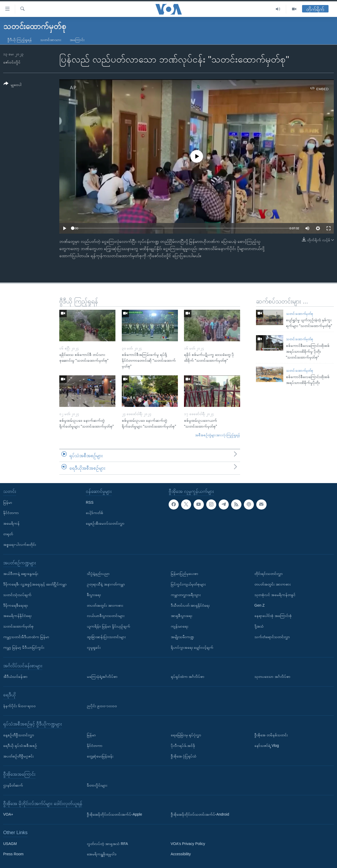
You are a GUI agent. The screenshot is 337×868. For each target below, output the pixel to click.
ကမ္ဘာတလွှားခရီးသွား (186, 595)
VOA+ (8, 814)
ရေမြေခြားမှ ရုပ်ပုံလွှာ (186, 735)
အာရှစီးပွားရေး (181, 616)
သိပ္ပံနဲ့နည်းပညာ (98, 574)
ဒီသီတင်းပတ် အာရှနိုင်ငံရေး (190, 605)
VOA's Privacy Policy (188, 843)
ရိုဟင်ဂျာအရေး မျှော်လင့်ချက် (192, 647)
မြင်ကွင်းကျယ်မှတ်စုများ (188, 584)
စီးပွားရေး (94, 595)
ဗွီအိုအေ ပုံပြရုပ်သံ (184, 756)
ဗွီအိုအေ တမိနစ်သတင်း (271, 735)
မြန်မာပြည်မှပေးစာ (185, 574)
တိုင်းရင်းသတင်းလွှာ (269, 574)
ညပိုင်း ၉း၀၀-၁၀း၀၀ (102, 706)
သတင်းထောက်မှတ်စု (300, 314)
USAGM (10, 843)
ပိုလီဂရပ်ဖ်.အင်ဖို (183, 746)
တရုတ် (8, 534)
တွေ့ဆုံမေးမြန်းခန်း (100, 756)
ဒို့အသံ (259, 626)
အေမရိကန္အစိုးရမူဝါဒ (102, 854)
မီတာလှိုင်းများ (97, 785)
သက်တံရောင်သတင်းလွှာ (272, 637)
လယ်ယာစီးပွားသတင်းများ (106, 616)
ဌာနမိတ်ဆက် (13, 785)
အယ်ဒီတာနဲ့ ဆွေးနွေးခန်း (21, 574)
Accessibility (181, 854)
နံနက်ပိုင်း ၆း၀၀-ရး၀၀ (19, 706)
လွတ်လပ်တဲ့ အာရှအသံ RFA (107, 843)
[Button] (12, 85)
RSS (90, 502)
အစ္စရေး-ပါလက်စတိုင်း (20, 544)
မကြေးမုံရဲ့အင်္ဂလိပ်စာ (102, 676)
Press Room (13, 854)
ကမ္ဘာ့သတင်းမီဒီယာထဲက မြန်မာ (26, 637)
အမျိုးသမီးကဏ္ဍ (182, 637)
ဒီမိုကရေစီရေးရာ (16, 605)
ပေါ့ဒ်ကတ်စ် (95, 513)
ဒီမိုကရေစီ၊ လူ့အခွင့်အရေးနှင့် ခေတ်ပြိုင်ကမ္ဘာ (35, 584)
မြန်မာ (8, 502)
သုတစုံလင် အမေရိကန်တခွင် (275, 595)
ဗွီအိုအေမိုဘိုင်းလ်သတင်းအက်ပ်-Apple (114, 814)
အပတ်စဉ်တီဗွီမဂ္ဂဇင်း (18, 756)
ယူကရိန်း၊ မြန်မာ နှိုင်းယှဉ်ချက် (109, 626)
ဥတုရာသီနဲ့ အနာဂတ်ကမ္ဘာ (106, 584)
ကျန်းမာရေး (179, 626)
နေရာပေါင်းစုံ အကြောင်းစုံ (273, 616)
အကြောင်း (77, 40)
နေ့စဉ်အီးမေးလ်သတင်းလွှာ (105, 523)
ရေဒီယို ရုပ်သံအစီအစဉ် (20, 746)
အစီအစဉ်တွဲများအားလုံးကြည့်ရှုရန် (218, 435)
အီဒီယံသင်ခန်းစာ (15, 676)
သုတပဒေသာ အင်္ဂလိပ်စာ (272, 676)
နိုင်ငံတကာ (11, 513)
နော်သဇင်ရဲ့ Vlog (267, 746)
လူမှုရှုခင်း (94, 647)
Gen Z (260, 605)
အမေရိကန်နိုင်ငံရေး (17, 616)
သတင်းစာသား (51, 40)
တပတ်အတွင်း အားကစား (105, 605)
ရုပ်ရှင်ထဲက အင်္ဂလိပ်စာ (188, 676)
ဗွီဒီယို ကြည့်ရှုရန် (20, 40)
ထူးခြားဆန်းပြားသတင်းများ (106, 637)
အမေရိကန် (11, 523)
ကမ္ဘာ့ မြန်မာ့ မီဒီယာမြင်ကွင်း (24, 647)
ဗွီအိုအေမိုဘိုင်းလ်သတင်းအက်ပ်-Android (200, 814)
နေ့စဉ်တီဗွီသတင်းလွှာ (19, 735)
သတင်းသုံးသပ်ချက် (17, 595)
